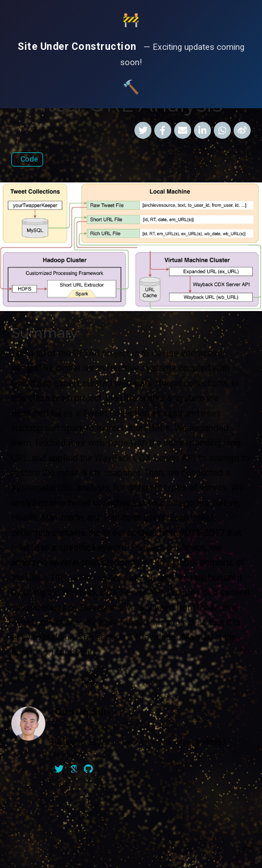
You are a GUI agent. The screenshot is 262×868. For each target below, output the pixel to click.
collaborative (37, 677)
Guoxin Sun (82, 712)
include (87, 677)
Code (28, 159)
